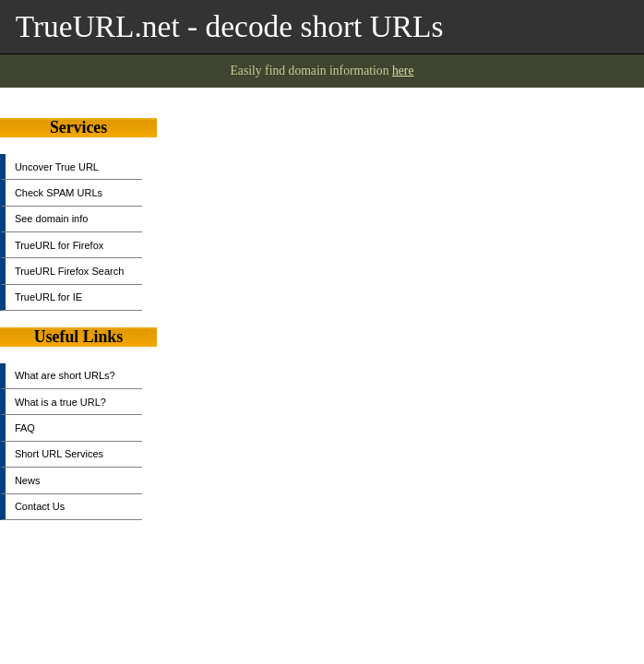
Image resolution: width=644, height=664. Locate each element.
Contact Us (40, 506)
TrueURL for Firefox (59, 245)
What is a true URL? (60, 402)
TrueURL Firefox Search (69, 271)
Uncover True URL (57, 167)
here (403, 71)
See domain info (52, 219)
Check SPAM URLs (59, 193)
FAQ (25, 428)
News (28, 480)
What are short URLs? (65, 375)
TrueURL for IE (48, 297)
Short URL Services (59, 454)
